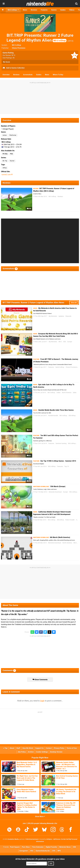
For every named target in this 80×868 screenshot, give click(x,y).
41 (29, 456)
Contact (49, 748)
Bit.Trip (5, 161)
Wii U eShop (17, 45)
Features (51, 367)
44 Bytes (49, 839)
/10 (13, 55)
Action (5, 135)
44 (29, 209)
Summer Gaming (61, 443)
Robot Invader (70, 520)
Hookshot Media (13, 839)
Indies (58, 393)
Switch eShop (60, 367)
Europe (70, 342)
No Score (7, 62)
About (12, 748)
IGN (74, 847)
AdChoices (57, 839)
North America (67, 393)
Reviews (16, 75)
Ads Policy (22, 752)
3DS (65, 342)
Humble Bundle (53, 416)
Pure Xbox (26, 847)
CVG (54, 851)
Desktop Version (56, 752)
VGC (32, 851)
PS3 (11, 154)
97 (29, 430)
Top (5, 748)
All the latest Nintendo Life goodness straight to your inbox (40, 859)
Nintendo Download (55, 492)
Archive (31, 752)
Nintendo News (65, 847)
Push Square (15, 847)
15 (29, 532)
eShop (5, 168)
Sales (75, 393)
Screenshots (28, 75)
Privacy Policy (59, 748)
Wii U (60, 342)
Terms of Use (72, 748)
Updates (61, 316)
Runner (12, 161)
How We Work (28, 748)
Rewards (68, 316)
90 (29, 481)
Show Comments (40, 680)
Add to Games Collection (14, 68)
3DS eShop (72, 416)
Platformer (13, 135)
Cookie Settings (42, 752)
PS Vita (5, 154)
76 (29, 328)
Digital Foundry (51, 847)
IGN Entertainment (32, 839)
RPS (59, 851)
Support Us (39, 748)
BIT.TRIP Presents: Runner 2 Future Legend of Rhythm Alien (40, 38)
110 (28, 558)
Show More (40, 817)
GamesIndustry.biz (43, 851)
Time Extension (38, 847)
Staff (18, 748)
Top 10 (67, 466)
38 (29, 379)
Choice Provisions (19, 48)
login (42, 701)
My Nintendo (53, 316)
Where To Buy (58, 75)
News (47, 75)
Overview (6, 75)
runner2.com (7, 175)
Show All (74, 303)
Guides (39, 75)
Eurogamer (24, 851)
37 (29, 405)
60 (29, 354)
